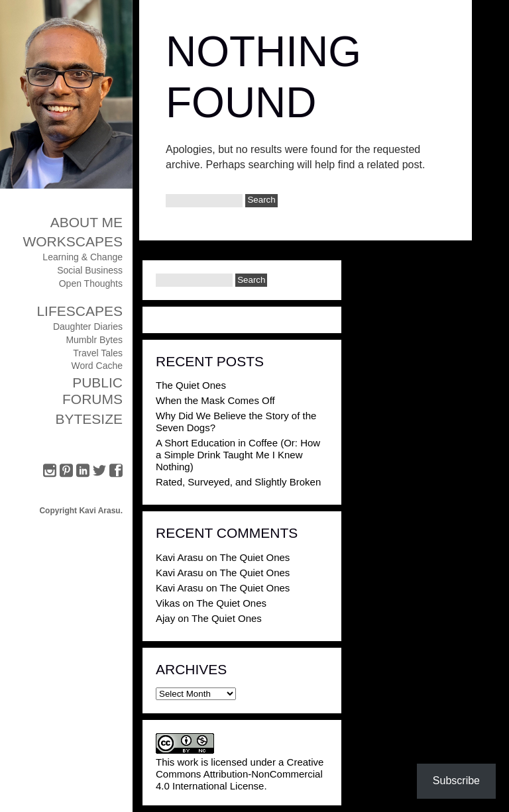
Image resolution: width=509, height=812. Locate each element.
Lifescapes (80, 311)
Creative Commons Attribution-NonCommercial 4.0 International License (240, 774)
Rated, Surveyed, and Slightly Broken (238, 482)
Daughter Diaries (88, 327)
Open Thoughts (91, 283)
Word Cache (97, 366)
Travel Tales (98, 353)
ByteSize (89, 419)
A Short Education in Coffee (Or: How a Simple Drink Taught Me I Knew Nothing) (238, 455)
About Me (86, 222)
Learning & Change (83, 257)
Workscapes (73, 241)
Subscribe (456, 781)
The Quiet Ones (191, 385)
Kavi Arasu (180, 557)
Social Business (90, 270)
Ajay (165, 618)
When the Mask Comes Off (215, 400)
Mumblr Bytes (94, 340)
